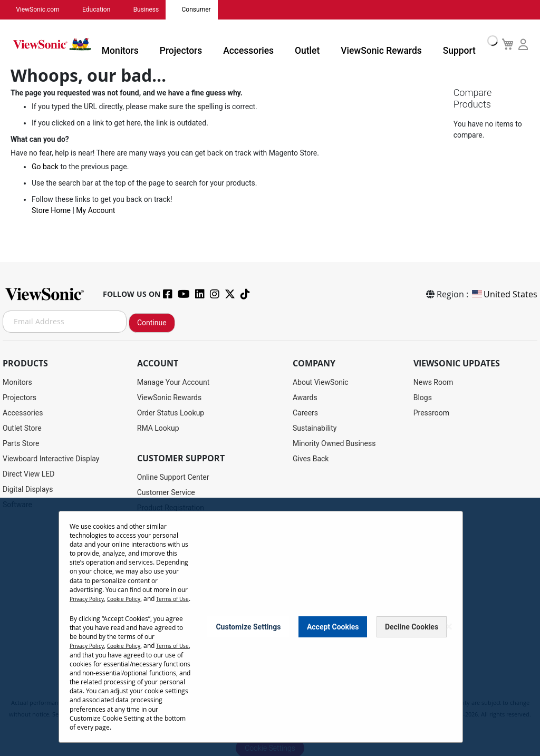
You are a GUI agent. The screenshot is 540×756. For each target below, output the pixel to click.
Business (134, 9)
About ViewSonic (321, 381)
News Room (433, 381)
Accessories (266, 44)
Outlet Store (22, 427)
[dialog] (270, 624)
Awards (305, 396)
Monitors (156, 44)
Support (447, 44)
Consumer (179, 9)
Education (89, 9)
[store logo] (69, 43)
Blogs (423, 396)
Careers (305, 411)
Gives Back (311, 457)
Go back (45, 167)
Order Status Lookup (171, 411)
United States (504, 293)
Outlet (317, 44)
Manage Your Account (173, 381)
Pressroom (431, 411)
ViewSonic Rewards (380, 44)
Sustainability (315, 427)
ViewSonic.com (36, 9)
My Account (95, 210)
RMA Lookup (158, 427)
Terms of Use (89, 602)
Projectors (208, 44)
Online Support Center (173, 476)
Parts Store (21, 442)
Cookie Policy (132, 593)
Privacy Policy (89, 593)
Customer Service (166, 491)
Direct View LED (28, 472)
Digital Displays (28, 488)
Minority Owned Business (334, 442)
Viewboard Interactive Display (51, 457)
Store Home (51, 210)
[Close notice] (449, 626)
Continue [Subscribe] (152, 321)
